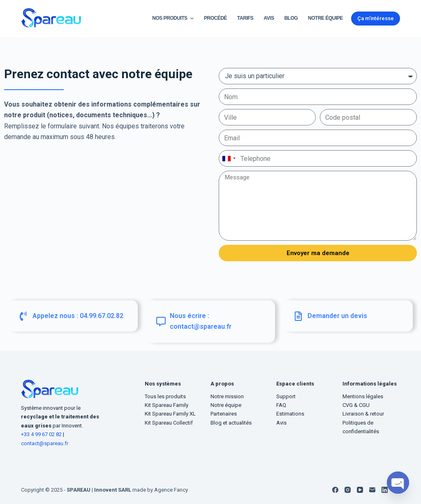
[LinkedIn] (385, 490)
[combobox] (229, 158)
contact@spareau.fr (45, 443)
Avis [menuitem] (269, 18)
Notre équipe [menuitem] (325, 18)
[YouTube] (360, 490)
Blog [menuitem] (291, 18)
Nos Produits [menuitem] (174, 19)
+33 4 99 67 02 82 (42, 434)
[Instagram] (348, 490)
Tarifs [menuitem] (245, 18)
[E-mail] (372, 490)
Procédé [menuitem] (215, 18)
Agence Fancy (171, 490)
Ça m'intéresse (376, 18)
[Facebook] (335, 490)
